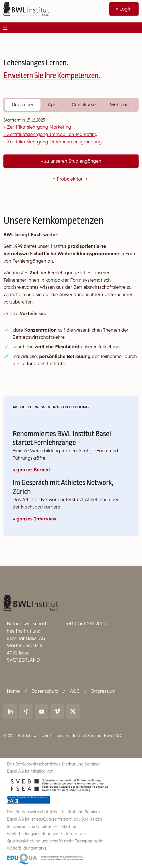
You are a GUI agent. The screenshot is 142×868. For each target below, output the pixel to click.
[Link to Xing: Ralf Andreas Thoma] (26, 712)
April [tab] (52, 104)
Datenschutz (45, 691)
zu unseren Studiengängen (73, 161)
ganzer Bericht (33, 470)
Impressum (103, 691)
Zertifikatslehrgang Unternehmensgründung (54, 142)
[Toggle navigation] (5, 28)
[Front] (26, 9)
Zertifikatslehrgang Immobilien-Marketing (52, 134)
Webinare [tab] (120, 104)
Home (13, 691)
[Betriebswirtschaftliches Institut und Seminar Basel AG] (31, 603)
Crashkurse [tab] (84, 104)
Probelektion (73, 179)
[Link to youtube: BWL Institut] (41, 712)
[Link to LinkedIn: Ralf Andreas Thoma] (10, 712)
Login (125, 9)
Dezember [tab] (23, 104)
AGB (75, 691)
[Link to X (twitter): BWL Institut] (73, 712)
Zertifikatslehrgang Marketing (39, 127)
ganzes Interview (36, 519)
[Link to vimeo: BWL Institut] (57, 712)
